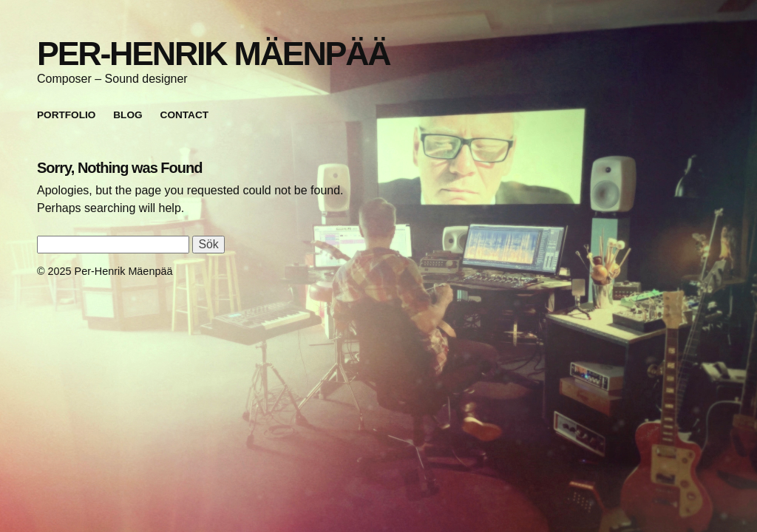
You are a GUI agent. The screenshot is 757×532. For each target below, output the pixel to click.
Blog (128, 115)
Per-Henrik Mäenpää (213, 53)
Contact (184, 115)
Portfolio (66, 115)
